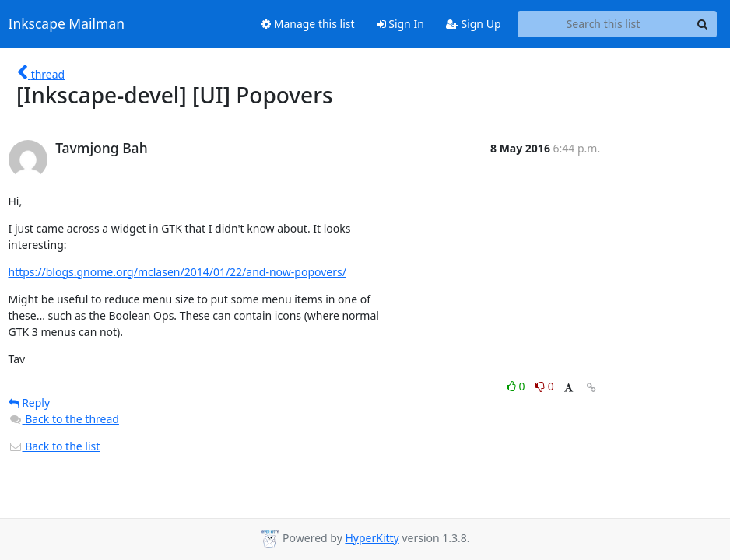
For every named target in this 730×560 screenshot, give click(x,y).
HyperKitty (372, 538)
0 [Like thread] (517, 386)
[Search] (703, 24)
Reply (30, 402)
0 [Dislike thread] (545, 386)
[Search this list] (604, 24)
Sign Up (474, 24)
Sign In (400, 24)
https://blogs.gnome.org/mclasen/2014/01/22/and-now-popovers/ (177, 272)
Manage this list (308, 24)
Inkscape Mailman (67, 24)
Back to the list (54, 446)
